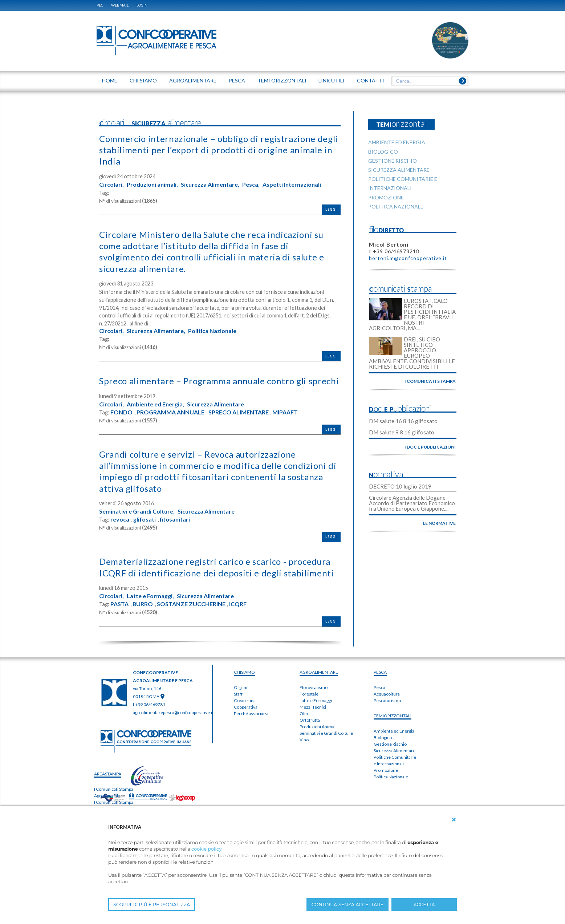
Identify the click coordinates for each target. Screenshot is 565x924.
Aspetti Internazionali (292, 185)
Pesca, (251, 185)
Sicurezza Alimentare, (210, 185)
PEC (100, 5)
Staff (238, 694)
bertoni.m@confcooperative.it (408, 258)
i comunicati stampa (430, 381)
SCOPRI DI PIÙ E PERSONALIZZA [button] (152, 905)
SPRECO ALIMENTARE (239, 412)
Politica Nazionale (212, 331)
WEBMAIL (120, 5)
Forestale (309, 694)
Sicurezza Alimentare (216, 404)
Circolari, (111, 185)
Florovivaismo (314, 687)
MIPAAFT (285, 412)
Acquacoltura (387, 694)
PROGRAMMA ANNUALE (170, 412)
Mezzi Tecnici (313, 707)
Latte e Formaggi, (150, 596)
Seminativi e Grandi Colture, (137, 511)
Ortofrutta (310, 720)
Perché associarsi (251, 714)
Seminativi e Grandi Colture (326, 733)
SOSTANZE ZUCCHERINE (191, 604)
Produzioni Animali (318, 727)
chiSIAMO (244, 672)
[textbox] (427, 81)
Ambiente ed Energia (394, 731)
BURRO (143, 604)
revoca (120, 519)
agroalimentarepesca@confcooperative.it (173, 712)
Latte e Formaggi (316, 700)
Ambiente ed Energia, (155, 404)
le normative (439, 523)
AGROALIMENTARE (319, 672)
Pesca (379, 687)
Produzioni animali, (152, 185)
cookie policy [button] (206, 849)
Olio (304, 714)
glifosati (145, 519)
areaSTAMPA (108, 774)
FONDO (121, 412)
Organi (241, 687)
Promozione (386, 770)
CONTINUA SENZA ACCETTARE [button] (347, 905)
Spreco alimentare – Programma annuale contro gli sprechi (219, 381)
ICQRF (238, 604)
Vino (304, 740)
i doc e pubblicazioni (430, 447)
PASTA (119, 604)
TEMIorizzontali (393, 716)
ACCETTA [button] (424, 905)
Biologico (383, 737)
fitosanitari (175, 519)
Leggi (331, 209)
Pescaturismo (387, 700)
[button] (454, 820)
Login (142, 5)
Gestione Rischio (390, 744)
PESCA (380, 672)
